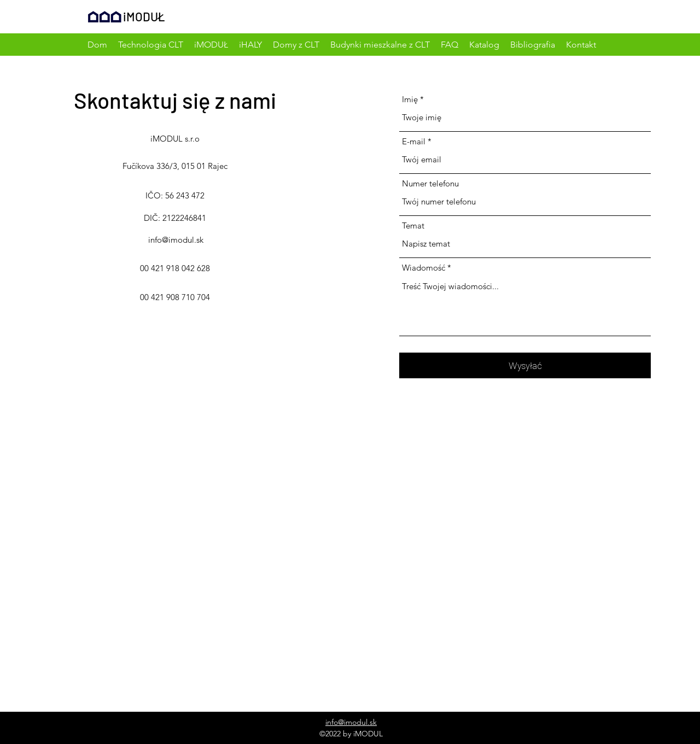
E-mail (414, 141)
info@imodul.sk (176, 240)
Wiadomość (424, 268)
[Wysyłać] (525, 365)
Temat (413, 225)
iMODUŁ (144, 16)
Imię (410, 99)
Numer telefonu (430, 183)
